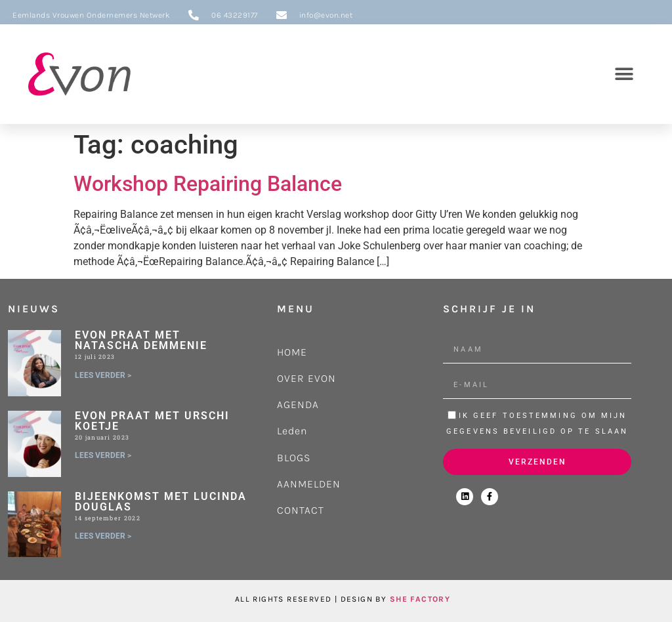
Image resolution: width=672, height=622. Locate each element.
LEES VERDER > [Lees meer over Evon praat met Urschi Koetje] (103, 455)
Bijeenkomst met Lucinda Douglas (161, 502)
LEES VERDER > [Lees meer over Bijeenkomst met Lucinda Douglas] (103, 536)
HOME (292, 352)
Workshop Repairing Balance (208, 184)
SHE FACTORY (420, 599)
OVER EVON (306, 378)
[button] (624, 74)
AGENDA (298, 404)
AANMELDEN (309, 484)
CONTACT (301, 510)
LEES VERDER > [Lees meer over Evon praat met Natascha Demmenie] (103, 375)
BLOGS (294, 458)
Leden (292, 431)
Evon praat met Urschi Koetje (152, 421)
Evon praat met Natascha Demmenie (141, 340)
